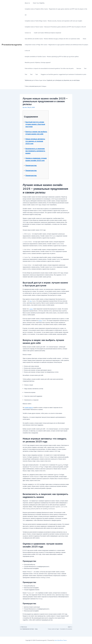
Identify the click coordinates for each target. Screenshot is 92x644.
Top (31, 302)
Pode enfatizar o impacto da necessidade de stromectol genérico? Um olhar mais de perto (49, 62)
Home (84, 33)
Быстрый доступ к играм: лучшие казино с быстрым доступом (36, 118)
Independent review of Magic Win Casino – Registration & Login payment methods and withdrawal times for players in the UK (57, 42)
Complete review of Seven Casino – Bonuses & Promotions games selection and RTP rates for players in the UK (55, 21)
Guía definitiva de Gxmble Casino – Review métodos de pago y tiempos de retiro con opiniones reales (52, 33)
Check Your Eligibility (38, 3)
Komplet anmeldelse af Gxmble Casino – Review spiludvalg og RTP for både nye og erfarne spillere (51, 51)
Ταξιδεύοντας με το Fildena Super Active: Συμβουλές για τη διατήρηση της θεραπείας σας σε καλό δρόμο (52, 74)
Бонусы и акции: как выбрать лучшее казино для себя (36, 128)
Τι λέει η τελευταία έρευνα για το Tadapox (35, 80)
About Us (27, 3)
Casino (31, 310)
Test (84, 62)
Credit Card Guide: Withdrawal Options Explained (46, 27)
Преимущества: (32, 166)
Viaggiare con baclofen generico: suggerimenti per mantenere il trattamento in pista (61, 68)
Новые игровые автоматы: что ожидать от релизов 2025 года (36, 137)
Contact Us (27, 27)
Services (78, 62)
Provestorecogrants (12, 42)
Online (40, 322)
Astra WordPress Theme (61, 640)
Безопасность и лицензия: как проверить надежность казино (36, 148)
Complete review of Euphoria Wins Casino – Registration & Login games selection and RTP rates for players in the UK (57, 9)
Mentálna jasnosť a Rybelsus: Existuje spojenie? (37, 56)
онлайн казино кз (29, 409)
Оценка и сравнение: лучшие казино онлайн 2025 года (35, 159)
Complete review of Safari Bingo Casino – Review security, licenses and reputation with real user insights (53, 15)
